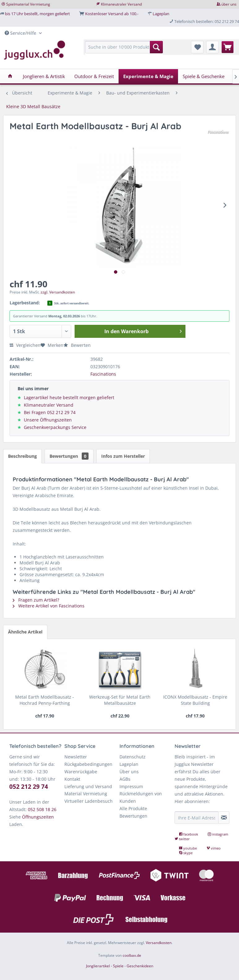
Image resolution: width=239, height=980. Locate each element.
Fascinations (103, 374)
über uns (229, 4)
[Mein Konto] (212, 47)
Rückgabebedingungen (88, 764)
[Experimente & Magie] (148, 76)
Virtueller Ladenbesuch (89, 801)
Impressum (131, 786)
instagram (218, 834)
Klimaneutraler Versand (121, 4)
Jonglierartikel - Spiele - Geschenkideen (120, 966)
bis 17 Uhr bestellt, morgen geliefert (37, 14)
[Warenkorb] (228, 47)
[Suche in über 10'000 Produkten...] (124, 47)
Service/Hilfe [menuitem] (21, 33)
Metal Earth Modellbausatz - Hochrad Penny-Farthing (45, 700)
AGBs (125, 779)
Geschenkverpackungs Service (55, 427)
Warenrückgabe (81, 772)
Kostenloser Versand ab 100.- (112, 14)
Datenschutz (133, 757)
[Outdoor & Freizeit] (94, 76)
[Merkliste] (197, 47)
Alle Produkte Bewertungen (133, 812)
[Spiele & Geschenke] (204, 76)
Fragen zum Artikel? (36, 600)
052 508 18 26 (42, 809)
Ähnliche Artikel (25, 632)
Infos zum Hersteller (123, 456)
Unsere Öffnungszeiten (48, 420)
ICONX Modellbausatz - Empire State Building (195, 700)
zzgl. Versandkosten (58, 292)
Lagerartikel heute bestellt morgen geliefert (69, 397)
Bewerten (77, 345)
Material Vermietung (86, 794)
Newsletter (76, 757)
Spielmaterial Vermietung (28, 4)
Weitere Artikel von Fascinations (49, 606)
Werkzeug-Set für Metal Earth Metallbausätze (120, 700)
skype (186, 853)
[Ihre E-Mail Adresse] (197, 818)
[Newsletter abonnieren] (224, 818)
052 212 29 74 (29, 787)
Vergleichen (25, 345)
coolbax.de (132, 955)
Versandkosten (159, 943)
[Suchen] (156, 47)
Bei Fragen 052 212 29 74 (50, 412)
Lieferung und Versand (88, 786)
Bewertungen (69, 456)
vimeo (214, 848)
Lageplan (161, 14)
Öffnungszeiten (38, 817)
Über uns (129, 772)
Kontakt (72, 779)
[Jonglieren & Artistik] (44, 76)
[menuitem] (124, 50)
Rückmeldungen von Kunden (141, 797)
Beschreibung (22, 456)
